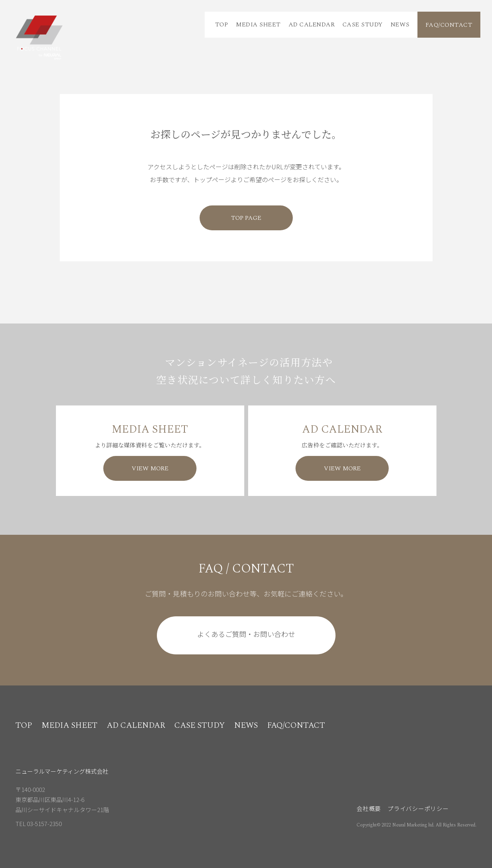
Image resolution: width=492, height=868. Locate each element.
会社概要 (369, 808)
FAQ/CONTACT (449, 25)
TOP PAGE (246, 218)
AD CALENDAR (312, 24)
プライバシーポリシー (418, 808)
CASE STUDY (363, 24)
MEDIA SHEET (258, 24)
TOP (222, 24)
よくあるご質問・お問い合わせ (246, 634)
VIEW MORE (150, 468)
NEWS (400, 24)
